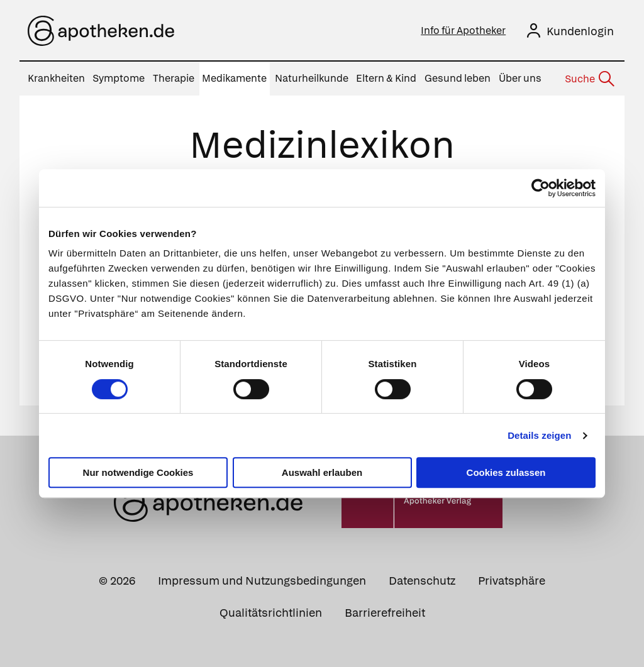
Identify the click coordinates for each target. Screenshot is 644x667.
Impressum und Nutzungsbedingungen (262, 581)
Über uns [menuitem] (520, 78)
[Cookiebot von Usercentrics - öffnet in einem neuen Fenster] (541, 188)
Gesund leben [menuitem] (458, 78)
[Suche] (589, 79)
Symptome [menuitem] (119, 78)
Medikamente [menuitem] (234, 78)
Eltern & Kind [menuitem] (386, 78)
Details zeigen (539, 435)
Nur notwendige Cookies (138, 472)
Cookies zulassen (506, 472)
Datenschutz (422, 581)
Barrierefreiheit (385, 613)
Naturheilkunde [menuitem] (312, 78)
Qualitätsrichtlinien (271, 613)
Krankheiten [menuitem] (56, 78)
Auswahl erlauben (322, 472)
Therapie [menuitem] (174, 78)
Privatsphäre (512, 581)
